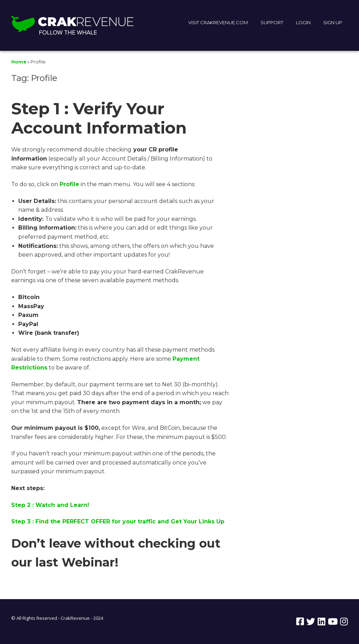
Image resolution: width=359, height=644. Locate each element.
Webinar (88, 562)
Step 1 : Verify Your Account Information (99, 118)
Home (19, 62)
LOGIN (303, 22)
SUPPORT (272, 22)
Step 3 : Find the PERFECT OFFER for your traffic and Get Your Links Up (118, 521)
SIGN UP (333, 22)
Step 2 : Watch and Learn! (50, 505)
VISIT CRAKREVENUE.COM (218, 22)
